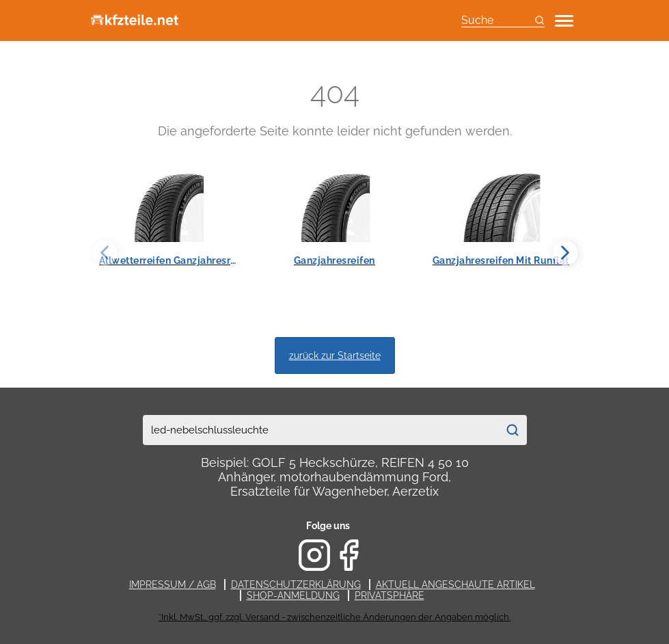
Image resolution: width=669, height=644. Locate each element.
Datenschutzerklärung (296, 585)
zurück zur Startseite (335, 355)
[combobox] (320, 430)
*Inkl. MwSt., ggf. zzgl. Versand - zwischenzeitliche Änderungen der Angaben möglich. (334, 617)
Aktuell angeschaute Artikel (455, 585)
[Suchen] (513, 430)
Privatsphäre (390, 595)
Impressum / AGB (173, 585)
